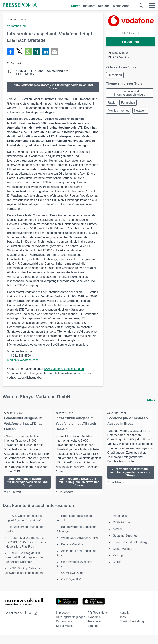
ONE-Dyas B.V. (71, 584)
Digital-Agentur (123, 554)
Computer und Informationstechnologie (130, 93)
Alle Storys (131, 33)
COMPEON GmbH (73, 578)
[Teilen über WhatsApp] (28, 52)
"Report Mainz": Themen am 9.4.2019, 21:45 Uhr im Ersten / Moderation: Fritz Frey (26, 547)
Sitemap (93, 631)
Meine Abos (121, 6)
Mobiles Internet (118, 111)
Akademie (94, 622)
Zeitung (118, 560)
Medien (118, 534)
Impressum (63, 618)
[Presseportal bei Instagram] (35, 617)
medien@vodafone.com (23, 360)
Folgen (131, 42)
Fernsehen (128, 103)
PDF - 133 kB (42, 73)
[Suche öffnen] (141, 5)
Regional (104, 6)
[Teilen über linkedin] (46, 52)
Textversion (95, 626)
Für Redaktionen (99, 618)
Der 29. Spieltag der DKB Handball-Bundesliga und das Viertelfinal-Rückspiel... (25, 562)
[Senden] (54, 52)
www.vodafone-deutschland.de (64, 369)
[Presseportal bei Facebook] (24, 618)
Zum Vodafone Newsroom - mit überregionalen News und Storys (53, 87)
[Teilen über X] (19, 52)
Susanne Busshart (125, 541)
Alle (151, 400)
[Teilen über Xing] (37, 52)
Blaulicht (89, 6)
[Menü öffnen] (152, 5)
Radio (112, 103)
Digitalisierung (122, 527)
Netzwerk (140, 111)
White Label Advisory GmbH (80, 543)
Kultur (117, 567)
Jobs (123, 622)
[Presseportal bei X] (29, 618)
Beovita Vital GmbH (74, 549)
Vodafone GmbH (18, 26)
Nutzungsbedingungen (71, 622)
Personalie (120, 521)
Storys (76, 6)
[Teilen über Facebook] (11, 52)
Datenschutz (64, 626)
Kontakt (124, 618)
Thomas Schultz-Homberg (130, 547)
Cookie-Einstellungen (133, 626)
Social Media (64, 631)
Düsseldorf (115, 75)
